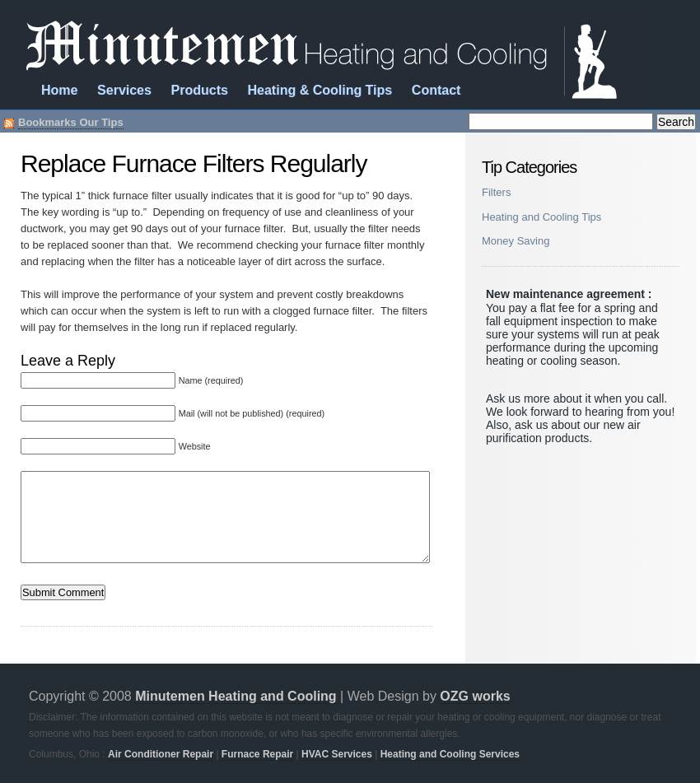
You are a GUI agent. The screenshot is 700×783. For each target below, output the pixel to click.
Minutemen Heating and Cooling (236, 696)
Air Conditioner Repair (161, 754)
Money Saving (516, 241)
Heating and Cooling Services (450, 754)
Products (200, 90)
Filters (496, 192)
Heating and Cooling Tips (541, 217)
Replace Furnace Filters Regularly (194, 163)
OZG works (475, 696)
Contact (436, 90)
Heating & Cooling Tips (320, 90)
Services (124, 90)
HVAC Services (337, 754)
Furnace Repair (257, 754)
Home (59, 90)
